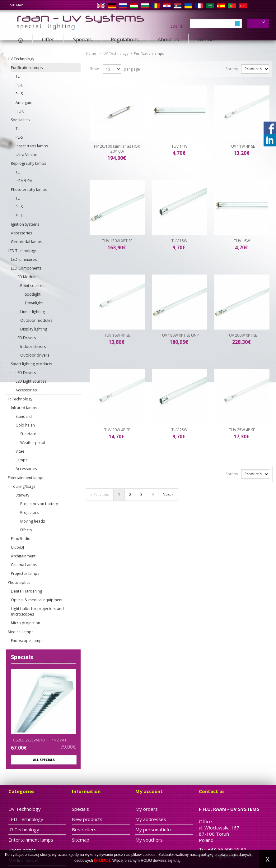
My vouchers (149, 840)
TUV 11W (179, 146)
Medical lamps (21, 632)
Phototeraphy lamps (29, 189)
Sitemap (81, 840)
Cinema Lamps (24, 565)
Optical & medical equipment (37, 600)
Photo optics (19, 582)
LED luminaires (24, 259)
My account (149, 791)
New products (87, 819)
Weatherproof (33, 443)
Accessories (21, 233)
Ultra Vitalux (26, 155)
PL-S (19, 94)
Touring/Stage (23, 486)
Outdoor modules (36, 320)
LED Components (26, 268)
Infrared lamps (24, 408)
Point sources (32, 286)
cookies (149, 855)
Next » (168, 494)
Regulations (125, 39)
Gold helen (25, 425)
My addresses (151, 819)
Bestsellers (84, 829)
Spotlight (33, 294)
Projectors (29, 512)
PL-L (19, 85)
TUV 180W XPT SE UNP (179, 335)
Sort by (232, 69)
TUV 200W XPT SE (242, 335)
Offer (48, 39)
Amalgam (24, 102)
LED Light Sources (31, 381)
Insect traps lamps (32, 146)
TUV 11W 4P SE (242, 146)
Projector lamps (25, 573)
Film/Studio (21, 539)
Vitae (20, 451)
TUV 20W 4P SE (117, 430)
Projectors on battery (39, 504)
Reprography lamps (28, 163)
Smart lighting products (31, 364)
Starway (22, 495)
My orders (147, 809)
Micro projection (26, 623)
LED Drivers (26, 338)
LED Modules (27, 277)
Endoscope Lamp (26, 641)
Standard (24, 416)
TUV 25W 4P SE (242, 430)
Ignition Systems (25, 224)
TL (18, 76)
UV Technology (21, 59)
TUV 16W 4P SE (117, 335)
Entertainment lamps (26, 478)
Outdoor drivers (35, 355)
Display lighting (34, 329)
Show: (94, 69)
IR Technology (20, 399)
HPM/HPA (24, 181)
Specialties (20, 120)
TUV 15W (179, 241)
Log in (176, 26)
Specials (82, 39)
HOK (20, 111)
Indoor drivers (33, 346)
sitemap (16, 5)
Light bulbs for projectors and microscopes (37, 611)
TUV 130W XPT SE (117, 241)
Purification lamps (27, 68)
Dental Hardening (26, 591)
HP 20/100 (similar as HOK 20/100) (117, 149)
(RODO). (103, 860)
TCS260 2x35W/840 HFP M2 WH (38, 740)
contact (206, 39)
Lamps (21, 460)
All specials (44, 760)
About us (168, 39)
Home (91, 53)
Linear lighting (33, 312)
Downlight (34, 303)
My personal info (153, 829)
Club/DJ (17, 547)
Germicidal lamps (26, 242)
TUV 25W (179, 430)
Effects (26, 530)
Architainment (23, 556)
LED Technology (22, 251)
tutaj (177, 861)
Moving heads (33, 521)
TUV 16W (242, 241)
